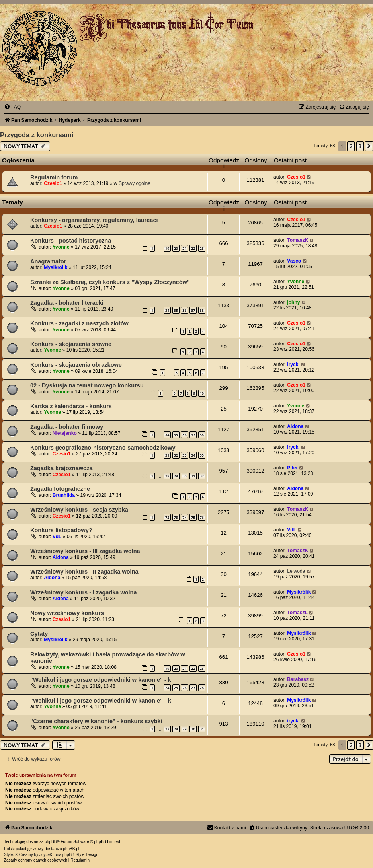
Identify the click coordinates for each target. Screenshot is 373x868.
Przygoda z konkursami (37, 135)
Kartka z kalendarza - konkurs (71, 406)
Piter (292, 468)
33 (184, 455)
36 (184, 310)
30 (184, 476)
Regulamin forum (54, 177)
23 (202, 248)
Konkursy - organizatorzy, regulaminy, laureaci (94, 220)
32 (176, 455)
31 (167, 455)
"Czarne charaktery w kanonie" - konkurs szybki (96, 721)
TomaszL (297, 613)
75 (193, 517)
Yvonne (61, 247)
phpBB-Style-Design (80, 855)
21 (184, 248)
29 (176, 476)
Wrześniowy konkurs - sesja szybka (79, 510)
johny (293, 302)
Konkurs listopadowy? (61, 530)
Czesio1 (53, 183)
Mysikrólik (56, 267)
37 (193, 310)
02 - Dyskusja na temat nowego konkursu (87, 385)
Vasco (294, 261)
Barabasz (298, 679)
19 (167, 248)
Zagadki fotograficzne (60, 489)
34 (167, 310)
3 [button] (360, 146)
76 (202, 517)
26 (184, 688)
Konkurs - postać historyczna (71, 241)
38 (202, 310)
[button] (369, 146)
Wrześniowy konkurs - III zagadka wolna (85, 551)
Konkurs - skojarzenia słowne (71, 344)
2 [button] (351, 146)
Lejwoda (296, 571)
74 (184, 517)
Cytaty (39, 634)
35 (176, 310)
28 (167, 476)
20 (176, 248)
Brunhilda (64, 495)
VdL (57, 537)
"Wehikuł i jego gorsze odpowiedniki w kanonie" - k (101, 680)
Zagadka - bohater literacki (67, 303)
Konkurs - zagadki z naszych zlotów (79, 323)
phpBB (51, 842)
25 (176, 688)
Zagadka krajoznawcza (62, 468)
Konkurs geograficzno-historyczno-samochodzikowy (103, 448)
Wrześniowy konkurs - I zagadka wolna (84, 592)
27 (193, 688)
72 (167, 517)
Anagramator (48, 261)
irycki (293, 364)
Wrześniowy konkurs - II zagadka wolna (84, 572)
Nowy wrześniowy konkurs (67, 613)
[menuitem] (12, 107)
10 (202, 393)
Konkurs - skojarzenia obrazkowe (76, 365)
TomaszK (298, 240)
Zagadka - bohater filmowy (67, 427)
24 (167, 688)
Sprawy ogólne (135, 183)
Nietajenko (65, 433)
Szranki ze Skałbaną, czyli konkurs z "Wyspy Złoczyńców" (110, 282)
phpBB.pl (71, 849)
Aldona (295, 426)
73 (176, 517)
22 (193, 248)
